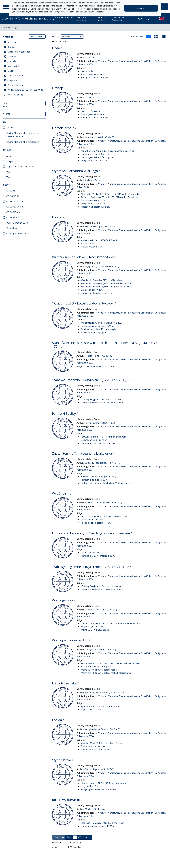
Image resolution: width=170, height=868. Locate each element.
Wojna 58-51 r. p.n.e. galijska (95, 630)
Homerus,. (90, 97)
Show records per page (67, 843)
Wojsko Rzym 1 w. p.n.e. (92, 627)
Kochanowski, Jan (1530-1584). (100, 227)
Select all (41, 37)
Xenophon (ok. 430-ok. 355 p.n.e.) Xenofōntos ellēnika (107, 151)
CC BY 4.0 (11, 191)
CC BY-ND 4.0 (13, 212)
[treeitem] (24, 42)
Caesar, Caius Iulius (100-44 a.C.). (101, 610)
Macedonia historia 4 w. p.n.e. (95, 207)
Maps (10, 71)
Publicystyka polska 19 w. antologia (98, 329)
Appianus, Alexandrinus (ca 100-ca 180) (100, 706)
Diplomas (12, 56)
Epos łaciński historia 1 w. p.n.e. (96, 749)
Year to (7, 114)
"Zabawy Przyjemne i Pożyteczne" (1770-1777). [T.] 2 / (92, 567)
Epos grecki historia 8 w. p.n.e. (96, 78)
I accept (141, 8)
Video (9, 177)
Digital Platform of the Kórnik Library (28, 19)
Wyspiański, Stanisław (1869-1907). (102, 266)
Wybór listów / (63, 760)
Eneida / (58, 720)
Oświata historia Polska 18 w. (100, 366)
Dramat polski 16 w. (91, 553)
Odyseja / (59, 88)
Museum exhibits (16, 76)
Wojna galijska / (64, 600)
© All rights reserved (17, 233)
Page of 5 (74, 837)
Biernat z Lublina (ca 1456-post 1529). (104, 503)
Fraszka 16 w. (87, 243)
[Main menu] (7, 7)
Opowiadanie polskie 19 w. (94, 440)
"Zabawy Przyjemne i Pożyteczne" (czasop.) (102, 399)
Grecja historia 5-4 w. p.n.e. (94, 160)
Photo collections (16, 85)
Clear (32, 37)
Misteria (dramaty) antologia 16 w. (98, 556)
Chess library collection (19, 52)
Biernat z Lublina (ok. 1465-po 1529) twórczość (104, 516)
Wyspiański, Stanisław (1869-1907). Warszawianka (105, 287)
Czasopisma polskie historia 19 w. (97, 326)
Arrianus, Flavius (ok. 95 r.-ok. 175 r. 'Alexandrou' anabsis (109, 197)
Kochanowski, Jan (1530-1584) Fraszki (99, 240)
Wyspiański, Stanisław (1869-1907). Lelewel (102, 280)
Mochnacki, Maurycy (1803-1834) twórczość (102, 823)
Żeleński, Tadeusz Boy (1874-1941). (102, 463)
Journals (12, 61)
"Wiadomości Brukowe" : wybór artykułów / (84, 303)
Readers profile (101, 19)
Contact (59, 17)
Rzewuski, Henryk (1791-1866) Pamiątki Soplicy (104, 437)
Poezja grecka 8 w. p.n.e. (93, 74)
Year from (6, 105)
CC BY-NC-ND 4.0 (15, 202)
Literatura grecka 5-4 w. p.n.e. (95, 154)
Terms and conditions (81, 19)
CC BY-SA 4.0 (13, 217)
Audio (9, 156)
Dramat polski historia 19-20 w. (96, 293)
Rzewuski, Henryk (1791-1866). (100, 423)
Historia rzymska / (65, 683)
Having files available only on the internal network (23, 135)
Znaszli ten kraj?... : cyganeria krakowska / (83, 453)
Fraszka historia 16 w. (91, 247)
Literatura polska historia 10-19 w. (98, 826)
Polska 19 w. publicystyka (93, 332)
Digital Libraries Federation (20, 167)
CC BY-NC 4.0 (13, 196)
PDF (8, 172)
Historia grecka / (64, 128)
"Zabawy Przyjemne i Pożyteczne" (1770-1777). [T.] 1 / (92, 380)
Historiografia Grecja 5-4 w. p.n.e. (97, 157)
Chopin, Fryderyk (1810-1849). (100, 769)
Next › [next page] (88, 837)
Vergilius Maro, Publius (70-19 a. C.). (103, 729)
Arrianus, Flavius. (93, 180)
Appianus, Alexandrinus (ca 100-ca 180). (105, 693)
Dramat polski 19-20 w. (92, 290)
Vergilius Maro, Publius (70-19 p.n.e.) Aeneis (102, 743)
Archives (12, 42)
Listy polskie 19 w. (90, 786)
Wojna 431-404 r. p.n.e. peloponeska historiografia (106, 673)
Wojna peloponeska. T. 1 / (71, 640)
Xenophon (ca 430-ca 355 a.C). (100, 137)
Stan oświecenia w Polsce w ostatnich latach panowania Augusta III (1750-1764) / (106, 345)
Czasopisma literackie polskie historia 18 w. (102, 403)
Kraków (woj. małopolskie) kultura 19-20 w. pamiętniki (107, 483)
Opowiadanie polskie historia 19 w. (98, 443)
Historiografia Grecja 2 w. (93, 200)
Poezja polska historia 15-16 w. (96, 523)
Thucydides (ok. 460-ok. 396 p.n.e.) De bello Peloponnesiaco (110, 663)
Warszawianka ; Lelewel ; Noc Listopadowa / (84, 257)
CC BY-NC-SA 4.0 (15, 207)
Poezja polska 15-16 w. (92, 520)
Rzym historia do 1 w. (91, 710)
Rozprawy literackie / (67, 800)
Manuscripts (14, 66)
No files (10, 128)
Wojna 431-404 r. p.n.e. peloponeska (99, 670)
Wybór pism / (62, 493)
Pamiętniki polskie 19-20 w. (94, 480)
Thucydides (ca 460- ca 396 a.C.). (101, 650)
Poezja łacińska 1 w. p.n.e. (93, 746)
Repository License (16, 228)
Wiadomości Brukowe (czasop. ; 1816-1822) (102, 323)
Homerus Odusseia (90, 111)
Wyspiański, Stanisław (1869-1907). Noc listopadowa (107, 283)
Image (9, 161)
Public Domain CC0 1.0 (17, 223)
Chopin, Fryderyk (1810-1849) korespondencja (104, 783)
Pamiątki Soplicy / (65, 413)
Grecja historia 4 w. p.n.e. (93, 204)
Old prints (12, 80)
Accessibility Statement (118, 19)
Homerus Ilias (88, 71)
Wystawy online (15, 95)
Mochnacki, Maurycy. (95, 809)
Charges (69, 17)
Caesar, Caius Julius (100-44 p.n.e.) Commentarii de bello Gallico (112, 623)
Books (11, 47)
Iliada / (57, 48)
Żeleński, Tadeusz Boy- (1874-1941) (98, 477)
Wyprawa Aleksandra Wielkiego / (76, 171)
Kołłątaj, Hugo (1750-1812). (98, 356)
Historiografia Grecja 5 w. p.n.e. (96, 667)
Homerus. (90, 57)
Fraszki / (58, 217)
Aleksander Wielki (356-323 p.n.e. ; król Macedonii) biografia (110, 194)
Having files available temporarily (23, 142)
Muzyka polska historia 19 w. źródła (98, 789)
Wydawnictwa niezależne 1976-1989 (25, 90)
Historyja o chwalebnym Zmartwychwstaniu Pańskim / (92, 533)
